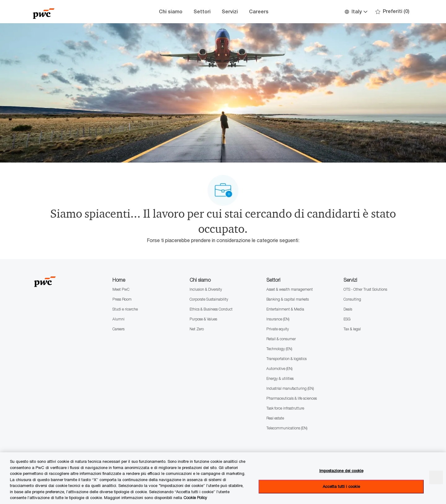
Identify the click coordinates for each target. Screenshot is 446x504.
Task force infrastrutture (285, 408)
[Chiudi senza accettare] (436, 477)
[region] (223, 478)
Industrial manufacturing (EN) (290, 388)
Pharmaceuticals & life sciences (292, 398)
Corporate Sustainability (209, 299)
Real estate (275, 418)
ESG (347, 319)
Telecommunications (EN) (287, 428)
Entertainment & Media (285, 309)
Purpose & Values (203, 319)
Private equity (278, 329)
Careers (259, 12)
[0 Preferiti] (392, 12)
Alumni (118, 319)
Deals (348, 309)
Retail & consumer (281, 339)
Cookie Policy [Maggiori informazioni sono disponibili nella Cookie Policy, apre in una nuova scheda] (195, 497)
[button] (356, 12)
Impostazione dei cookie (341, 471)
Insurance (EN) (278, 319)
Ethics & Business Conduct (211, 309)
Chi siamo (171, 12)
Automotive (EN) (279, 369)
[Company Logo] (64, 12)
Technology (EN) (279, 349)
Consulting (352, 299)
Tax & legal (352, 329)
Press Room (122, 299)
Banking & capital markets (288, 299)
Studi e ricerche (125, 309)
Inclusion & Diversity (206, 289)
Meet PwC (121, 289)
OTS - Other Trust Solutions (365, 289)
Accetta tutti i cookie (341, 486)
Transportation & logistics (286, 359)
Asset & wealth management (290, 289)
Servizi (230, 12)
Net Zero (197, 329)
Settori (202, 12)
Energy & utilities (280, 378)
